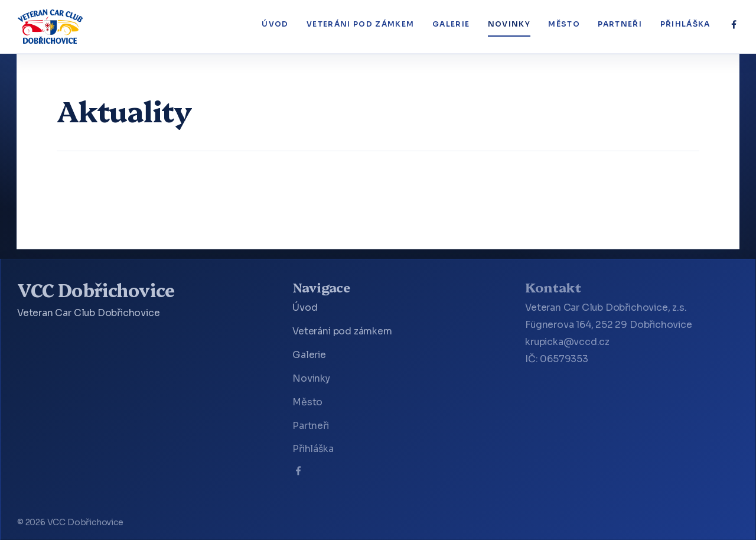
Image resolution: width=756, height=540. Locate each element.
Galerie (451, 24)
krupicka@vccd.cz (567, 342)
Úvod (275, 24)
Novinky (509, 24)
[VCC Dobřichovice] (50, 27)
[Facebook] (734, 25)
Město (564, 24)
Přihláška (685, 24)
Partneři (620, 24)
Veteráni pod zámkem (360, 24)
